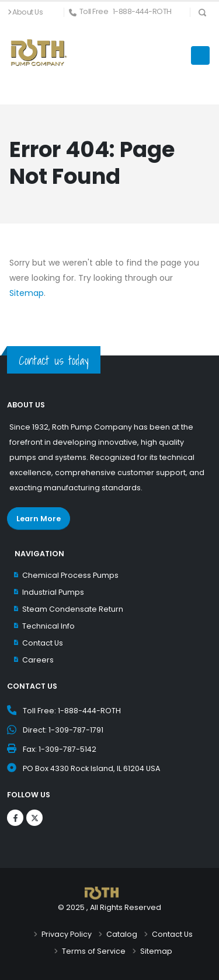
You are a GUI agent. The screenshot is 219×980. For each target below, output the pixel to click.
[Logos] (15, 818)
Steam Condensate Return (73, 609)
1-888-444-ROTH (142, 11)
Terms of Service (94, 951)
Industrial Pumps (53, 592)
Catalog (122, 934)
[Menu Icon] (200, 55)
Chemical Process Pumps (70, 575)
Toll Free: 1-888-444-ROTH (72, 711)
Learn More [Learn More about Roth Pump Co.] (39, 519)
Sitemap (27, 293)
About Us (27, 12)
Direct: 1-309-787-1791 (63, 730)
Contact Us (43, 643)
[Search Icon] (202, 12)
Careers (38, 660)
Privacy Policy (67, 934)
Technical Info (48, 626)
